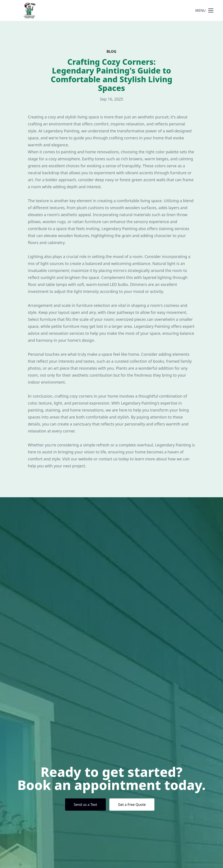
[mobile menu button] (211, 10)
